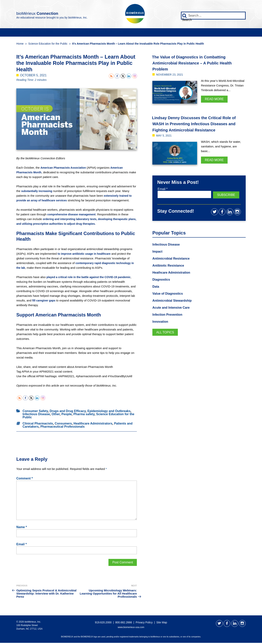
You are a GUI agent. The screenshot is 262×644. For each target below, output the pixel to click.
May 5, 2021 (165, 143)
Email (21, 545)
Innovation (97, 33)
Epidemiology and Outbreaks (109, 412)
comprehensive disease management (73, 216)
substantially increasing (38, 192)
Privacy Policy (144, 624)
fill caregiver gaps (74, 302)
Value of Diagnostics (169, 301)
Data (63, 33)
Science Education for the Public (48, 45)
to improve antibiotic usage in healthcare (86, 255)
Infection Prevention (169, 322)
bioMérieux (52, 12)
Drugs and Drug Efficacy (68, 412)
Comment (24, 480)
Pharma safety (84, 415)
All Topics (166, 341)
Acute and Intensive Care (173, 315)
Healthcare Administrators (93, 425)
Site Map (162, 624)
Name (22, 528)
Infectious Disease (36, 415)
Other (56, 415)
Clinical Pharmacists (38, 425)
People (33, 33)
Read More (214, 100)
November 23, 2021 (171, 76)
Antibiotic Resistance (170, 272)
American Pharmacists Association (65, 169)
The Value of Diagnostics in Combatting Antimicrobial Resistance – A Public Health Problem (197, 64)
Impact (133, 33)
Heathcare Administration (174, 279)
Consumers (63, 425)
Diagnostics (162, 286)
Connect (217, 33)
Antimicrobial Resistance (173, 265)
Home (20, 45)
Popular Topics (174, 33)
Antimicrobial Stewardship (174, 308)
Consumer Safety (35, 412)
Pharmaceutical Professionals (63, 428)
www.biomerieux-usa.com (131, 628)
